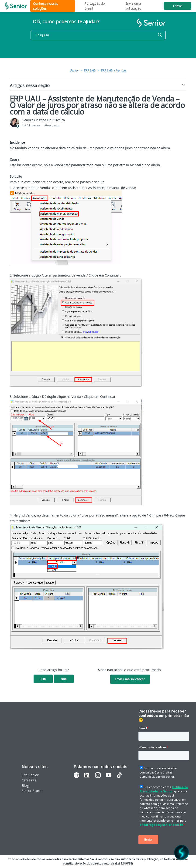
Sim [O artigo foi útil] (43, 679)
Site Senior (30, 775)
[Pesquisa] (98, 35)
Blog (25, 785)
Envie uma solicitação (130, 679)
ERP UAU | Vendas (113, 70)
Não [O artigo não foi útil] (64, 679)
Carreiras (29, 780)
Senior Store (32, 790)
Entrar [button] (177, 6)
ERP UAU (90, 70)
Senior (74, 70)
